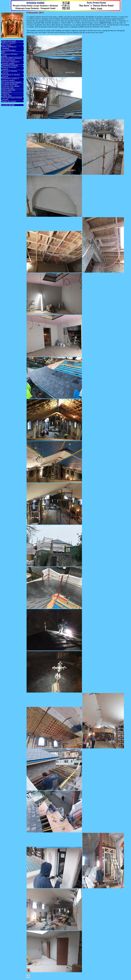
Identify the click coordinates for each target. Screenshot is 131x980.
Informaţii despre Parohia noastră (12, 99)
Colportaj (6, 94)
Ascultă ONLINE (8, 105)
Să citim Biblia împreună (12, 58)
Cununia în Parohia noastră (10, 72)
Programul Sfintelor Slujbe (10, 55)
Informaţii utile (8, 88)
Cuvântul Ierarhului (10, 84)
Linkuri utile (7, 96)
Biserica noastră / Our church (9, 44)
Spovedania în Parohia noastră (11, 76)
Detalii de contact (9, 101)
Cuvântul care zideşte (11, 86)
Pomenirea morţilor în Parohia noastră (11, 79)
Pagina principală (9, 41)
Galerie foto (7, 92)
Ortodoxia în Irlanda (10, 65)
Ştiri (4, 52)
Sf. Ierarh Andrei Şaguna (12, 82)
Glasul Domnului (9, 60)
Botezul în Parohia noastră (9, 68)
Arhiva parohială (9, 90)
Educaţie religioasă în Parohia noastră (11, 63)
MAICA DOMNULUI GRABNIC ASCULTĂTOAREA (9, 49)
